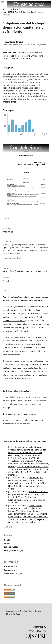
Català (7, 540)
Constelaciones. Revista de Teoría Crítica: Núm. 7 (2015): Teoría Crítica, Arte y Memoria (28, 472)
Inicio (5, 9)
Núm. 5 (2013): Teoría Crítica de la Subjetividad (22, 12)
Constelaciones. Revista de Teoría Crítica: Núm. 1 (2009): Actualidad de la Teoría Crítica (27, 486)
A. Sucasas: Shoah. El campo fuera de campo (28, 493)
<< (4, 527)
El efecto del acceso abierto (20, 378)
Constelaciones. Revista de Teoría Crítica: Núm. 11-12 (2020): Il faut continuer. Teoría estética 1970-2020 (27, 498)
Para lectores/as (11, 566)
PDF (9, 219)
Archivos (14, 9)
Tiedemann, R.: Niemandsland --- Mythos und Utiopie (26, 479)
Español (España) (12, 547)
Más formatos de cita (13, 258)
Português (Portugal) (14, 550)
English (8, 543)
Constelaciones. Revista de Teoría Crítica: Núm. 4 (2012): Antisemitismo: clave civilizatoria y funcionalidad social (27, 453)
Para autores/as (11, 570)
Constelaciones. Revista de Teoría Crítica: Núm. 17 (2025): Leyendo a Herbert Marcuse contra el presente (28, 519)
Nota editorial (35, 447)
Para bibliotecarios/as (13, 574)
